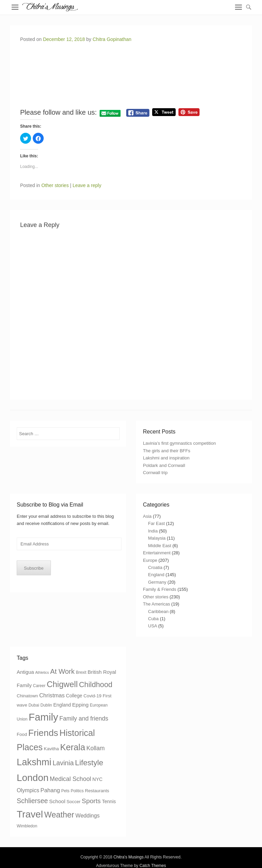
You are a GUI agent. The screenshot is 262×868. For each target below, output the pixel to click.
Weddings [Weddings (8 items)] (88, 815)
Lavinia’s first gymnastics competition (179, 443)
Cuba (153, 619)
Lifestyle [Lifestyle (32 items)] (89, 763)
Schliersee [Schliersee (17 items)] (32, 801)
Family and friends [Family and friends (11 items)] (84, 718)
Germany (157, 582)
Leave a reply (87, 185)
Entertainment (157, 553)
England (156, 575)
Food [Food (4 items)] (22, 734)
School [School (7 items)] (57, 801)
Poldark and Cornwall (164, 465)
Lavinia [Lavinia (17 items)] (63, 763)
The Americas (156, 604)
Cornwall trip (155, 473)
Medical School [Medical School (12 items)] (70, 779)
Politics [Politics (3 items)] (77, 791)
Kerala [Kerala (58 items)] (73, 747)
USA (152, 626)
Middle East (160, 546)
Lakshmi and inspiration (166, 458)
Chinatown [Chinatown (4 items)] (27, 696)
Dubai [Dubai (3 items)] (34, 705)
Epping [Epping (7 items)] (81, 705)
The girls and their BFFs (167, 451)
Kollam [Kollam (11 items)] (96, 748)
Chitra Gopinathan (112, 39)
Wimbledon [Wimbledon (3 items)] (27, 826)
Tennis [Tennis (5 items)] (109, 801)
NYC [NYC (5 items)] (98, 779)
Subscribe (34, 568)
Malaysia (157, 538)
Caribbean (158, 611)
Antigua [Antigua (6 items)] (25, 672)
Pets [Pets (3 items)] (65, 791)
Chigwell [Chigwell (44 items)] (62, 684)
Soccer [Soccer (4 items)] (74, 802)
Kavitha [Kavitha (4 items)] (52, 749)
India (153, 531)
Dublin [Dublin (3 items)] (46, 705)
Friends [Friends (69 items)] (43, 733)
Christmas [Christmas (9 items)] (52, 695)
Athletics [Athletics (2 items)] (42, 672)
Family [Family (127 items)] (43, 717)
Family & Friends (160, 589)
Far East (156, 523)
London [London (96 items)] (33, 778)
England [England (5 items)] (62, 705)
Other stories (55, 185)
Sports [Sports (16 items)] (91, 801)
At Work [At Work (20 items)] (62, 671)
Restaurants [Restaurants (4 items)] (97, 791)
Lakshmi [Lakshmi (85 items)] (34, 762)
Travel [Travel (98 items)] (30, 814)
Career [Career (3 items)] (39, 686)
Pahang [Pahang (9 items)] (50, 790)
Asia (147, 516)
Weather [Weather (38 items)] (59, 815)
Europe (150, 560)
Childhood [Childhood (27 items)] (96, 685)
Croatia (155, 567)
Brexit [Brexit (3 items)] (81, 672)
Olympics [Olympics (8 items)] (28, 790)
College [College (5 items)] (74, 696)
